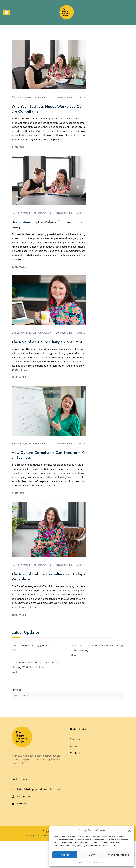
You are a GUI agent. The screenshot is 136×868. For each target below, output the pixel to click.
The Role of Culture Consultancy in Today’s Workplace (48, 603)
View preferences (118, 855)
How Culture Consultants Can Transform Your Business (48, 477)
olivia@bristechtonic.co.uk (35, 97)
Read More (19, 151)
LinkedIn (22, 831)
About (74, 774)
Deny (92, 855)
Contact (75, 781)
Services (75, 767)
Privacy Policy (98, 862)
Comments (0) (68, 97)
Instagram (23, 824)
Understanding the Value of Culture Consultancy (47, 233)
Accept (65, 855)
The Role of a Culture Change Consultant (48, 357)
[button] (130, 830)
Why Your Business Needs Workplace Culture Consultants (48, 113)
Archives (17, 717)
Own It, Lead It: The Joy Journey (30, 672)
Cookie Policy (84, 862)
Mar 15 (21, 102)
